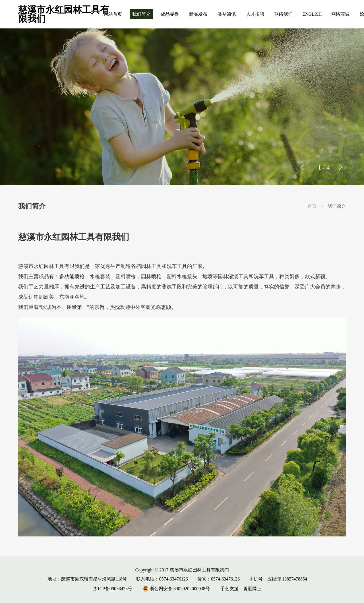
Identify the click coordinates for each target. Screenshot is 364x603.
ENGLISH (312, 14)
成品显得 (170, 14)
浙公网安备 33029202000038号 (176, 589)
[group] (182, 107)
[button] (340, 167)
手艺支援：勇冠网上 (241, 589)
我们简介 (141, 14)
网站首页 (113, 14)
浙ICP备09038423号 (113, 589)
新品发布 (198, 14)
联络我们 (284, 14)
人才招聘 (255, 14)
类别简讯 (227, 14)
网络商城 (340, 14)
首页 (312, 206)
